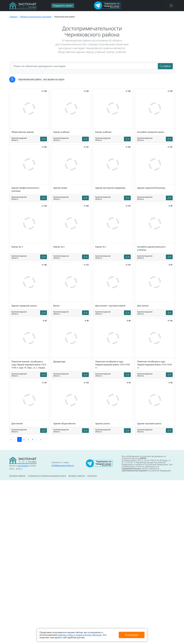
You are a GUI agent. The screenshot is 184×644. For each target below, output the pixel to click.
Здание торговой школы (149, 424)
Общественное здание (23, 132)
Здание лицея (60, 188)
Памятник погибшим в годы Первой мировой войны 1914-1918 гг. (112, 365)
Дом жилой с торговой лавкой (110, 306)
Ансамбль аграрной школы (151, 132)
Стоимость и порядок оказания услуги (47, 476)
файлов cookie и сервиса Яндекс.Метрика (80, 635)
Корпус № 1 (101, 247)
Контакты (92, 476)
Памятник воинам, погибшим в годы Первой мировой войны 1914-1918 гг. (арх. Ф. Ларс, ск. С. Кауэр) (29, 365)
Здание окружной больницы (151, 188)
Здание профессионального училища (25, 189)
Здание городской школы (24, 306)
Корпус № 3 (17, 247)
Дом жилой (143, 306)
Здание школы (102, 424)
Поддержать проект (63, 6)
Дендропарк (59, 362)
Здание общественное (64, 424)
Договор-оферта (17, 476)
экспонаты (23, 466)
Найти (165, 66)
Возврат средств (77, 476)
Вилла (56, 306)
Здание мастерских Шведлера (110, 188)
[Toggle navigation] (171, 6)
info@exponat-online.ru (63, 465)
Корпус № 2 (59, 247)
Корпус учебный (61, 132)
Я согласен (132, 635)
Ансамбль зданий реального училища (151, 248)
